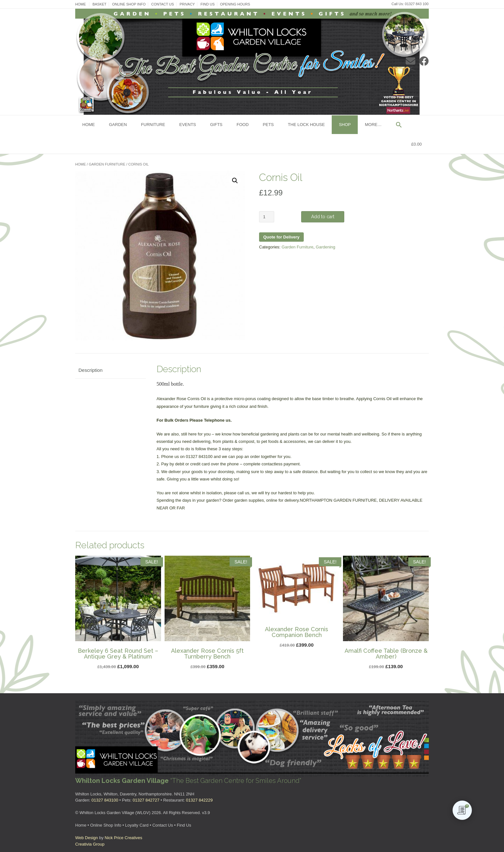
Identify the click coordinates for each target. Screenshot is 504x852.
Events (188, 125)
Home (81, 4)
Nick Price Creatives (124, 838)
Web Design (87, 838)
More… (373, 125)
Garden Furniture (107, 164)
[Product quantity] (267, 217)
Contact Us (163, 4)
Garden (118, 125)
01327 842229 (199, 800)
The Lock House (306, 125)
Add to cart (323, 217)
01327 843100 (105, 800)
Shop (345, 125)
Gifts (216, 125)
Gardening (325, 247)
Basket (99, 4)
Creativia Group (90, 844)
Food (243, 125)
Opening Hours (235, 4)
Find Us (208, 4)
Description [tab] (90, 370)
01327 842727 (146, 800)
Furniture (153, 125)
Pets (268, 125)
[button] (399, 125)
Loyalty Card (137, 825)
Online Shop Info (129, 4)
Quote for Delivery (281, 237)
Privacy (187, 4)
